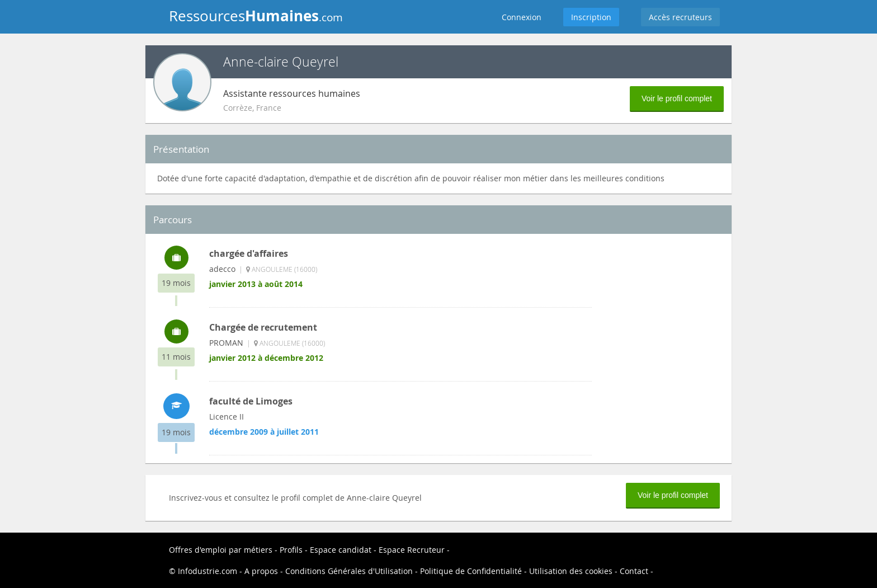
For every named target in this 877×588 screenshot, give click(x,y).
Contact (634, 571)
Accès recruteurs (680, 17)
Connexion (522, 17)
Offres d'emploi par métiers (221, 550)
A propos (261, 571)
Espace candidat (341, 550)
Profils (291, 550)
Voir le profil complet (677, 98)
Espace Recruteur (412, 550)
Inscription (591, 17)
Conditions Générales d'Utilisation (349, 571)
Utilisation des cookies (571, 571)
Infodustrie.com (208, 571)
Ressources (256, 16)
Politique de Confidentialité (471, 571)
